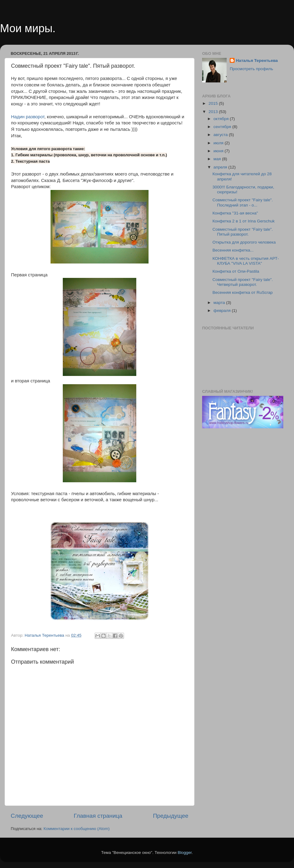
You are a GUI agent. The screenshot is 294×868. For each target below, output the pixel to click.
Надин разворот (28, 117)
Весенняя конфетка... (233, 250)
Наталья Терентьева (257, 61)
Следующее (27, 816)
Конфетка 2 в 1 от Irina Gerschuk (244, 221)
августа (221, 135)
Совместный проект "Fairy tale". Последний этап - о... (243, 202)
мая (218, 159)
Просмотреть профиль (251, 69)
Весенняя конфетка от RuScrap (243, 292)
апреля (221, 167)
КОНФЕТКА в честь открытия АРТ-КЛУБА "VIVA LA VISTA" (246, 261)
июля (219, 143)
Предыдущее (171, 816)
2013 (214, 112)
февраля (223, 311)
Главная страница (98, 816)
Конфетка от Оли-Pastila (236, 271)
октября (222, 119)
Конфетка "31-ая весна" (235, 213)
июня (219, 151)
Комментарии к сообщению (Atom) (77, 829)
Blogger (185, 853)
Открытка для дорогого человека (244, 242)
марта (220, 303)
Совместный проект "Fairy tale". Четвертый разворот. (243, 282)
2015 (214, 103)
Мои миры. (28, 28)
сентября (223, 127)
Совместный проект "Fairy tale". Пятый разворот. (243, 232)
